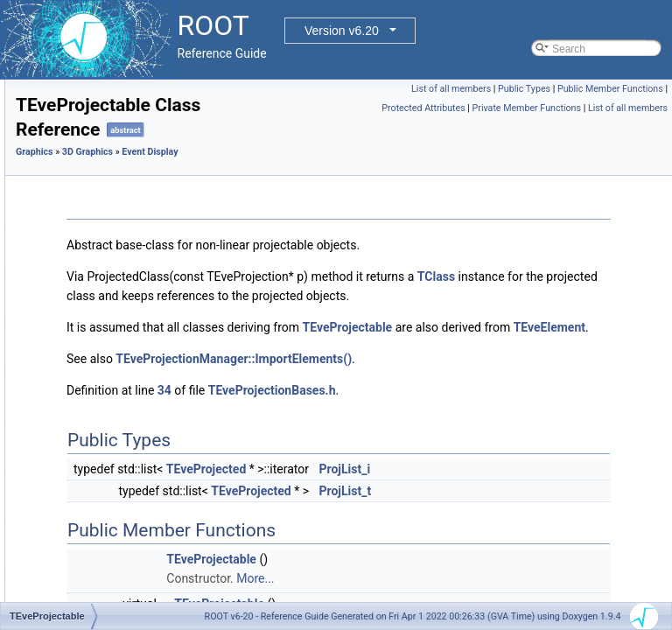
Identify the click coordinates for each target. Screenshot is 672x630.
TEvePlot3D (114, 157)
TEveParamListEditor (135, 118)
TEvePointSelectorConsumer (154, 214)
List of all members (564, 89)
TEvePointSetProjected (140, 291)
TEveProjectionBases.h (491, 429)
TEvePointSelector (129, 195)
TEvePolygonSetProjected (147, 311)
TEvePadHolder (123, 80)
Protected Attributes (621, 108)
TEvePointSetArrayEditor (144, 272)
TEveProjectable (124, 349)
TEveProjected (120, 368)
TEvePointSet (118, 234)
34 (383, 429)
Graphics (253, 152)
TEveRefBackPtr (125, 542)
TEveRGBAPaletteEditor (143, 599)
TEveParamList (122, 99)
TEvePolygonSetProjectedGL (154, 330)
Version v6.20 (342, 31)
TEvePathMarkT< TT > (139, 137)
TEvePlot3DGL (121, 176)
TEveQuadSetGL (126, 522)
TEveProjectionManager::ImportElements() (452, 397)
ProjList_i (564, 507)
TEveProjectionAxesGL (140, 445)
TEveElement (532, 366)
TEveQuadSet (119, 503)
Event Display (368, 152)
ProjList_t (564, 529)
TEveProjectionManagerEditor (156, 484)
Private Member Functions (527, 127)
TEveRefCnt (114, 561)
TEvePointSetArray (130, 253)
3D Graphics (306, 152)
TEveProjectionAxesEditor (147, 426)
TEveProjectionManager (142, 465)
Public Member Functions (520, 108)
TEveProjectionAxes (133, 407)
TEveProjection (121, 388)
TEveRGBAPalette (129, 580)
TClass (356, 296)
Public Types (637, 89)
